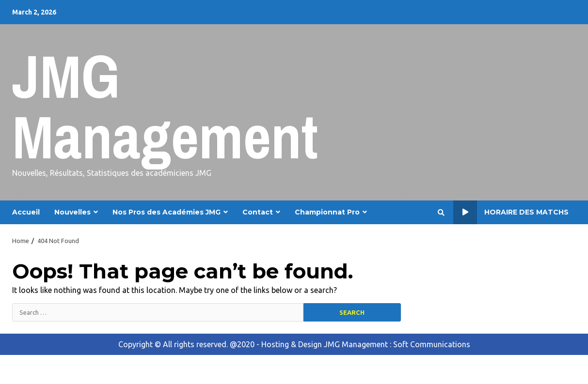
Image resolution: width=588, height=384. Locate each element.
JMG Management (165, 106)
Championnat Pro (327, 212)
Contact (258, 212)
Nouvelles (72, 212)
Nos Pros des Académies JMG (167, 212)
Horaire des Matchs (511, 212)
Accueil (26, 212)
